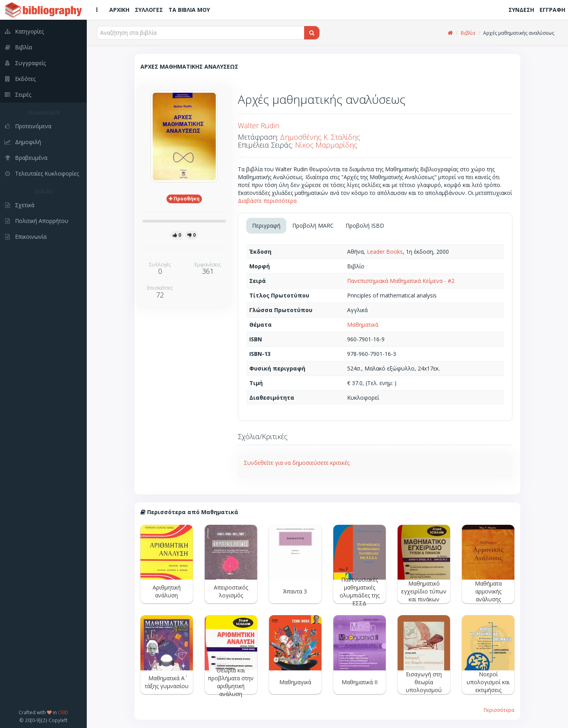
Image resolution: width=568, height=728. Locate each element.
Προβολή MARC (313, 226)
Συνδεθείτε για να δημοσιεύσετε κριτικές (297, 463)
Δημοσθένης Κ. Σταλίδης (320, 137)
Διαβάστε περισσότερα (267, 201)
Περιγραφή (266, 226)
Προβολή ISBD (365, 226)
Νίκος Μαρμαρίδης (326, 145)
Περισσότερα (499, 710)
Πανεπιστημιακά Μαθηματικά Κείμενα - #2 (401, 281)
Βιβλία (468, 33)
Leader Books (385, 252)
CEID (63, 712)
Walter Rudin (259, 125)
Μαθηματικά (363, 325)
